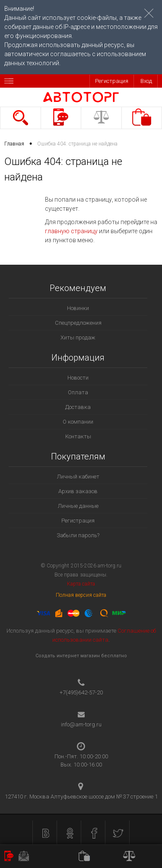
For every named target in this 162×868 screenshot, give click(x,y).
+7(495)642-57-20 (81, 692)
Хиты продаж (78, 337)
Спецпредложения (78, 323)
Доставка (78, 407)
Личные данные (78, 506)
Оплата (78, 392)
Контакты (78, 436)
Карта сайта (81, 584)
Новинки (78, 308)
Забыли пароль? (78, 535)
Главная (14, 144)
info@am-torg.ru (81, 724)
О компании (78, 422)
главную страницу (71, 231)
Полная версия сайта (81, 595)
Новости (78, 378)
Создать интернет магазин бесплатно (81, 656)
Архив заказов (78, 491)
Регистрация (112, 81)
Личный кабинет (78, 477)
